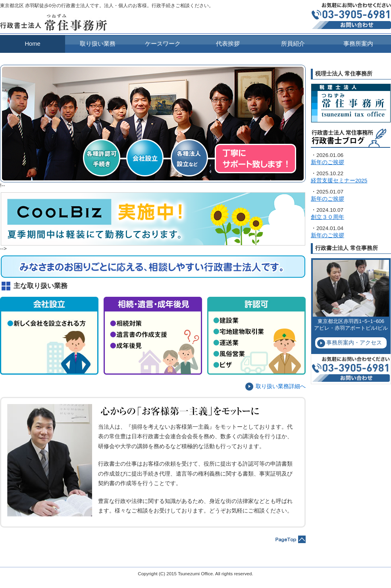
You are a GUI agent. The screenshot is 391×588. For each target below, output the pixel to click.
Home (32, 44)
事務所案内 (358, 44)
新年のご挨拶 (327, 162)
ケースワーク (163, 44)
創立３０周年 (327, 217)
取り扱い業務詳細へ (281, 386)
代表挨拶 (228, 44)
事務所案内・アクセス (354, 343)
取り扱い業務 (98, 44)
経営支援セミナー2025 (339, 181)
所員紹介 (293, 44)
